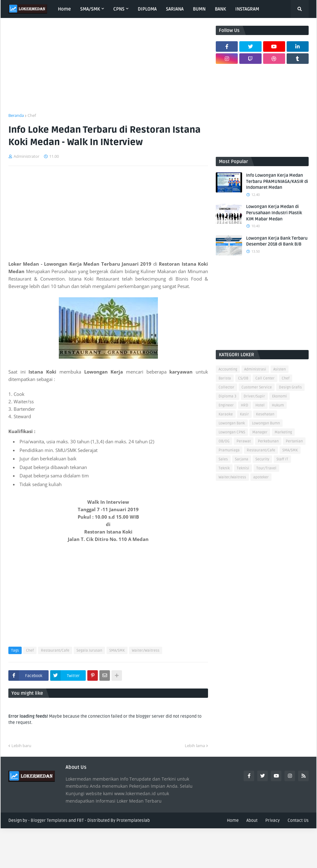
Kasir (244, 414)
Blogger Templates (49, 820)
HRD (245, 405)
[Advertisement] (108, 69)
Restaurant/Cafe (55, 651)
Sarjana (242, 459)
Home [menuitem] (64, 9)
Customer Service (257, 387)
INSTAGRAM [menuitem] (247, 9)
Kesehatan (265, 414)
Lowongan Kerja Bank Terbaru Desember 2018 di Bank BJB (277, 241)
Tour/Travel (266, 468)
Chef (32, 115)
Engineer (226, 405)
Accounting (228, 369)
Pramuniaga (229, 450)
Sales (223, 459)
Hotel (260, 405)
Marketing (283, 432)
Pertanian (294, 441)
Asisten (280, 369)
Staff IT (282, 459)
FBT (80, 820)
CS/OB (243, 378)
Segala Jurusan (89, 651)
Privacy (273, 820)
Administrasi (255, 369)
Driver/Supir (254, 396)
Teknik (224, 468)
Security (262, 459)
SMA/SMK (117, 651)
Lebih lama (195, 746)
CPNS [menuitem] (119, 9)
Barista (225, 378)
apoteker (261, 477)
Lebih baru (21, 746)
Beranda (16, 115)
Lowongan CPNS (232, 432)
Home (233, 820)
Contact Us (298, 820)
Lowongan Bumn (266, 423)
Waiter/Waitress (146, 651)
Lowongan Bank (232, 423)
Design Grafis (290, 387)
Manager (260, 432)
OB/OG (224, 441)
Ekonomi (280, 396)
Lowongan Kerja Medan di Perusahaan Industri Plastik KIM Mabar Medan (274, 213)
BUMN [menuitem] (199, 9)
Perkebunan (268, 441)
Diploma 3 (228, 396)
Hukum (278, 405)
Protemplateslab (133, 820)
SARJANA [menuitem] (175, 9)
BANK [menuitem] (220, 9)
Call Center (265, 378)
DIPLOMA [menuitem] (147, 9)
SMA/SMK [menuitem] (90, 9)
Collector (226, 387)
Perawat (244, 441)
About (252, 820)
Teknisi (243, 468)
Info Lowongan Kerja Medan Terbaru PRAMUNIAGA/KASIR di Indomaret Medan (277, 181)
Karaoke (226, 414)
